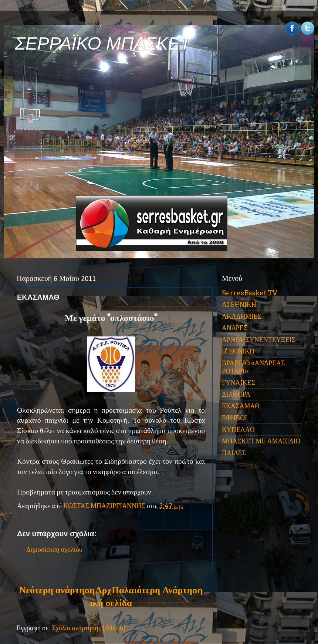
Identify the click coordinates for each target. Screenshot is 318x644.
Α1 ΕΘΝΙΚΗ (239, 304)
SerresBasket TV (250, 293)
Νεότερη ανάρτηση (57, 590)
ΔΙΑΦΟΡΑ (236, 394)
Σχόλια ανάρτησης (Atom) (89, 628)
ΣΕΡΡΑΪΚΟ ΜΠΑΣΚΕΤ (103, 43)
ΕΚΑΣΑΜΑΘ (241, 406)
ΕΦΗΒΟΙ (234, 418)
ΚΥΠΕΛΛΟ (238, 430)
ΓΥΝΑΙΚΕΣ (238, 383)
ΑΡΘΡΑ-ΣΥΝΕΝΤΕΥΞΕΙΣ (259, 340)
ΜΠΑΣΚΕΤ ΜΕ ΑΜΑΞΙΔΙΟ (261, 441)
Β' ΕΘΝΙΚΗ (238, 351)
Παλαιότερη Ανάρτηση (157, 590)
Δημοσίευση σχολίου (54, 549)
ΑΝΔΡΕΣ (235, 328)
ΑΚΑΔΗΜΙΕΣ (242, 316)
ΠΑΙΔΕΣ (234, 453)
